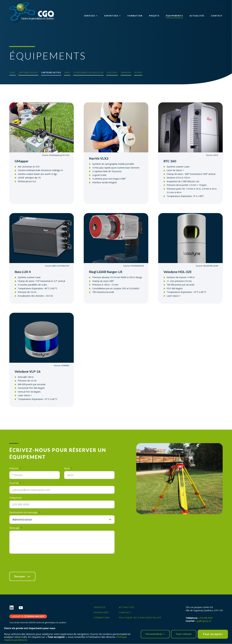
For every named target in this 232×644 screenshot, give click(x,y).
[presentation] (32, 562)
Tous (12, 72)
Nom (68, 469)
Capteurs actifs (51, 72)
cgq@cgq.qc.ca (204, 621)
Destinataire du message (25, 512)
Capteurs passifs (28, 72)
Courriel (15, 483)
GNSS (67, 72)
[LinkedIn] (14, 608)
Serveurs (126, 72)
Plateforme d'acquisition (88, 72)
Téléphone (16, 498)
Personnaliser (155, 634)
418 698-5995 (206, 618)
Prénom (15, 469)
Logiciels (112, 72)
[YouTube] (23, 608)
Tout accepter (213, 633)
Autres (138, 72)
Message (16, 528)
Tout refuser (184, 633)
